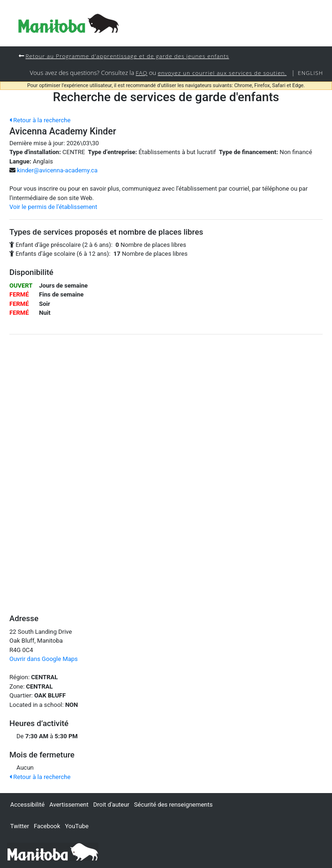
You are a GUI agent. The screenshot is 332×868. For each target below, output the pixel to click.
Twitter (20, 826)
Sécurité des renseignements (174, 805)
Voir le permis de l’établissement (53, 207)
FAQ (142, 73)
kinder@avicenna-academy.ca (57, 170)
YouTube (77, 826)
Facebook (47, 826)
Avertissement (69, 805)
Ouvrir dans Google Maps (44, 659)
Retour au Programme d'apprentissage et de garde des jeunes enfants (127, 56)
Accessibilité (28, 805)
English (310, 73)
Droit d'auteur (111, 805)
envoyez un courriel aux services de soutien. (222, 73)
